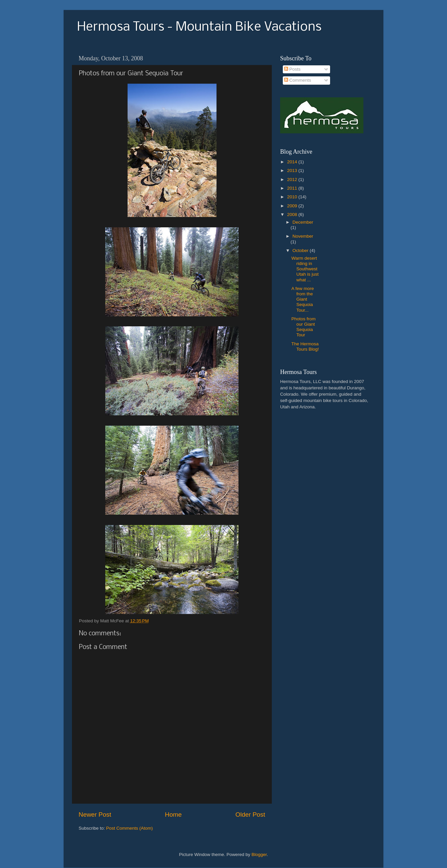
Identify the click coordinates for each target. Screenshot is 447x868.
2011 (293, 188)
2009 (293, 206)
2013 (293, 170)
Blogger (259, 854)
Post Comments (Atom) (130, 828)
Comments (298, 80)
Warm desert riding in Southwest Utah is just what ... (305, 269)
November (303, 236)
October (301, 250)
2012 (293, 179)
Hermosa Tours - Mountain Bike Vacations (199, 27)
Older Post (250, 814)
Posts (292, 69)
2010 (293, 197)
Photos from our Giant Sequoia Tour (304, 327)
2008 (293, 214)
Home (173, 814)
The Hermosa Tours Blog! (305, 346)
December (303, 222)
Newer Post (95, 814)
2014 (293, 162)
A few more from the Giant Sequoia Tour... (303, 299)
